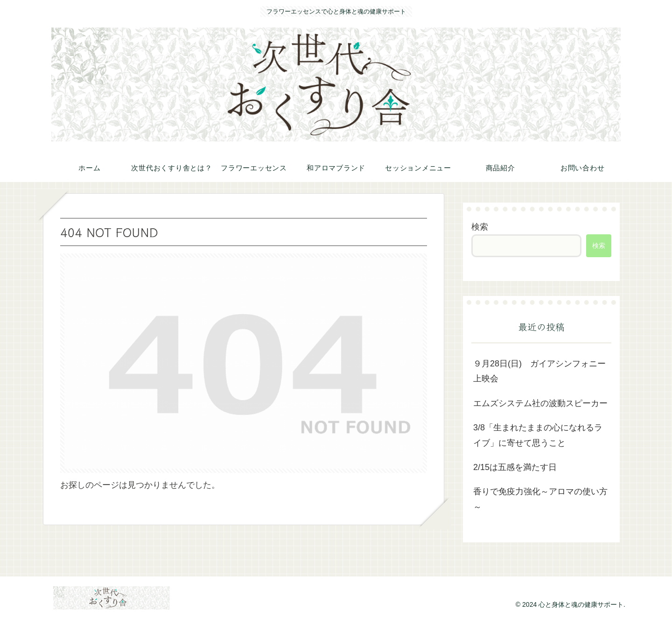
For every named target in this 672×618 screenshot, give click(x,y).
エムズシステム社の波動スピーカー (540, 403)
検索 (480, 227)
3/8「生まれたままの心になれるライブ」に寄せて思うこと (538, 435)
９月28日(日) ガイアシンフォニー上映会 (539, 371)
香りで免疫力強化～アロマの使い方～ (540, 499)
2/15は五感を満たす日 (515, 467)
